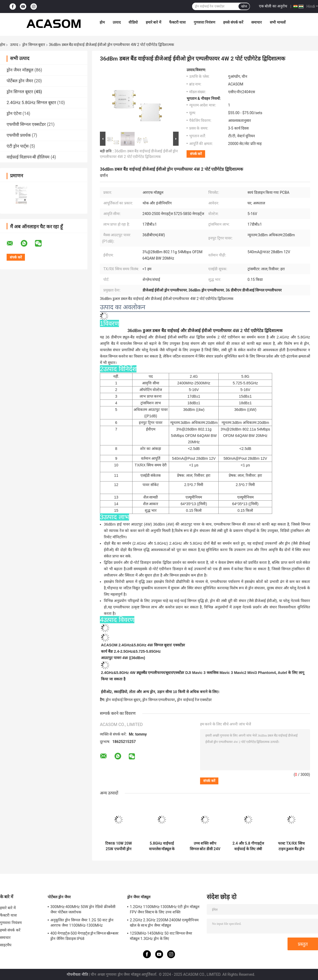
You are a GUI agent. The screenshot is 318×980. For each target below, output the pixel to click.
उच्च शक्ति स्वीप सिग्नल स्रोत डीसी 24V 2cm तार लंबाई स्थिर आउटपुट (205, 846)
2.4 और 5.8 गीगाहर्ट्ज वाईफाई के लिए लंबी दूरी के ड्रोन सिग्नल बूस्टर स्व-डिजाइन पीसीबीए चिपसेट (248, 846)
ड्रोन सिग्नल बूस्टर (34, 45)
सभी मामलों (278, 22)
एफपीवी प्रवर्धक (19, 135)
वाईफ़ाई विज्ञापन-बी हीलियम (28, 157)
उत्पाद (117, 22)
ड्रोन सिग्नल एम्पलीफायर (159, 700)
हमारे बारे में (153, 22)
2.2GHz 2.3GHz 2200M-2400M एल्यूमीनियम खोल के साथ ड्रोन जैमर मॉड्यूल (164, 923)
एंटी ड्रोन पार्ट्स (18, 146)
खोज (244, 6)
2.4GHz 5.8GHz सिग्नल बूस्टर (31, 103)
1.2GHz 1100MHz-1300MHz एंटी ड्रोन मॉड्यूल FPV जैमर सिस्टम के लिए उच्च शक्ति (165, 909)
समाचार (257, 22)
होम (102, 22)
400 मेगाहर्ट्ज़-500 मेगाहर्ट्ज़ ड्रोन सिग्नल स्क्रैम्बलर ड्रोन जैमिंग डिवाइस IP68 (84, 936)
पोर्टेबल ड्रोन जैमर (20, 81)
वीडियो (133, 22)
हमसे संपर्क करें (233, 22)
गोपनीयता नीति (77, 974)
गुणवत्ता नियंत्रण (204, 22)
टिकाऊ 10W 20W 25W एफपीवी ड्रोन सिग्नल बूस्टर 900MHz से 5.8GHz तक (118, 846)
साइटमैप (6, 945)
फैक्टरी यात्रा (177, 22)
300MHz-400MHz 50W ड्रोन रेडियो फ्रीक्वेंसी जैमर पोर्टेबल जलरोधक (83, 909)
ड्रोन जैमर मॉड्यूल (20, 70)
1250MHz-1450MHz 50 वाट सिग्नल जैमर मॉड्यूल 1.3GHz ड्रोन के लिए (161, 936)
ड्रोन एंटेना (14, 113)
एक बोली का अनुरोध (273, 6)
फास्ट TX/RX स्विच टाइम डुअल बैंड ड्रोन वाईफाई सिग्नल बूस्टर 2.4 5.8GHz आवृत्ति (291, 846)
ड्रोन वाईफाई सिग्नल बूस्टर (123, 700)
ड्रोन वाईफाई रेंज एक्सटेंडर (194, 700)
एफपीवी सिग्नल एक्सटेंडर (26, 124)
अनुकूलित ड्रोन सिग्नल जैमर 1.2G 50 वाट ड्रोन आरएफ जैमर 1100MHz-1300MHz (82, 923)
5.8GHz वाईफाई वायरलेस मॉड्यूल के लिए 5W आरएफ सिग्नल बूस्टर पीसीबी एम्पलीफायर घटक (162, 846)
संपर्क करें (196, 154)
